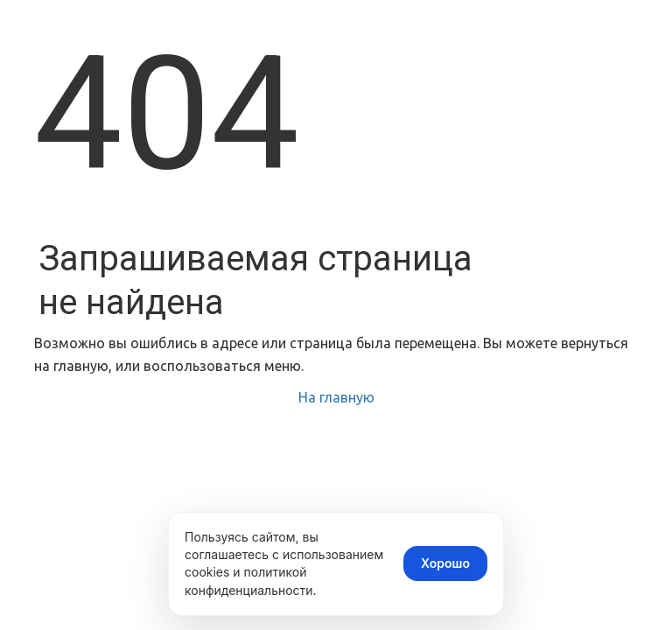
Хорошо (445, 563)
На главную (336, 397)
